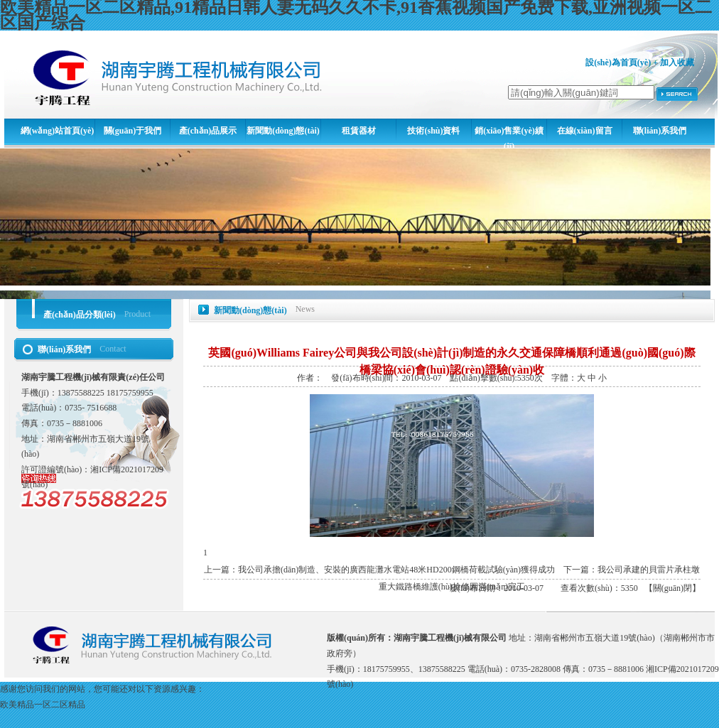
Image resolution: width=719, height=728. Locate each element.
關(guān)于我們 (133, 131)
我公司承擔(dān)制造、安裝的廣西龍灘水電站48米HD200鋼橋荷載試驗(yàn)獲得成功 (396, 570)
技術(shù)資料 (433, 131)
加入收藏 (677, 63)
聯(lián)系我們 (660, 131)
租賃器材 (359, 131)
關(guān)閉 (672, 588)
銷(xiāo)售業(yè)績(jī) (509, 137)
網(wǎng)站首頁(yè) (58, 131)
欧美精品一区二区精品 (43, 705)
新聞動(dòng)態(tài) (283, 131)
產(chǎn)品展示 (208, 131)
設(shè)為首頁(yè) (618, 63)
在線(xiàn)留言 (585, 131)
